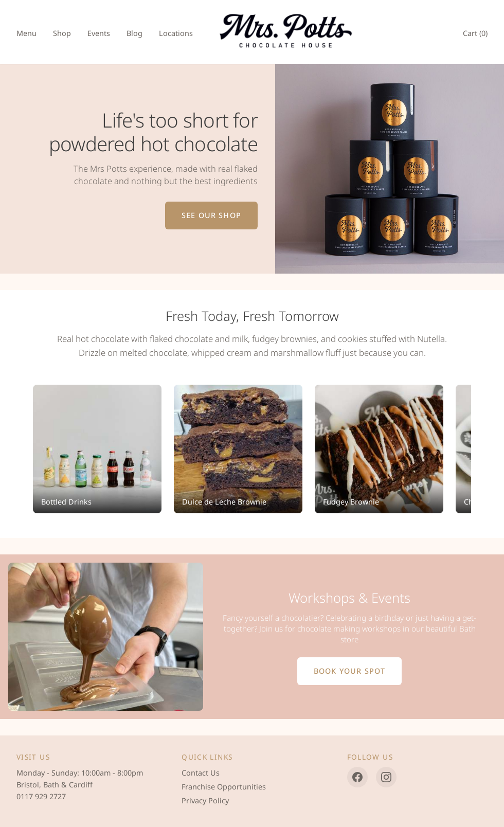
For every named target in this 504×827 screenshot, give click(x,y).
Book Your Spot (349, 671)
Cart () (475, 33)
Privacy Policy (205, 801)
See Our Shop (211, 215)
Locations (176, 33)
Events (99, 33)
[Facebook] (357, 777)
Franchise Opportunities (224, 787)
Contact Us (201, 773)
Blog (134, 33)
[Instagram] (386, 777)
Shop (62, 33)
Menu (26, 33)
